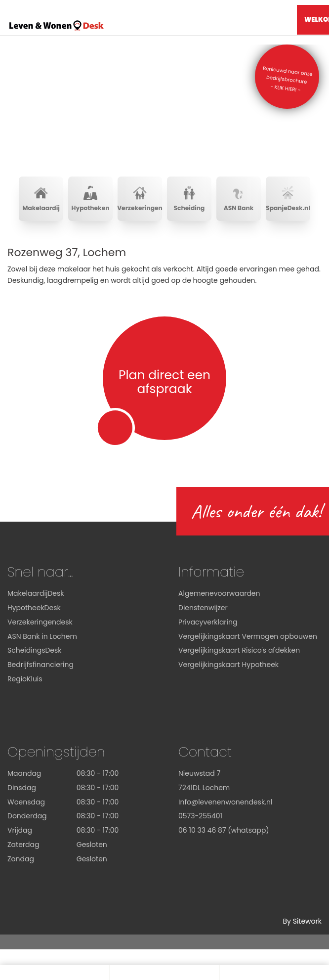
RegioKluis (25, 679)
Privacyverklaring (208, 622)
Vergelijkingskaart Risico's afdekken (239, 650)
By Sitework (302, 921)
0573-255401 (200, 816)
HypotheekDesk (34, 608)
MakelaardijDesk (36, 593)
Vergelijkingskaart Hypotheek (228, 665)
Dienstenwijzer (203, 608)
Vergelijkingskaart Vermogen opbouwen (248, 636)
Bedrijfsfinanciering (41, 665)
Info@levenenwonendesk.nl (225, 802)
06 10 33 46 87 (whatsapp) (224, 830)
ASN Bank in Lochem (42, 636)
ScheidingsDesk (35, 650)
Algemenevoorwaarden (219, 593)
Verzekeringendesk (40, 622)
